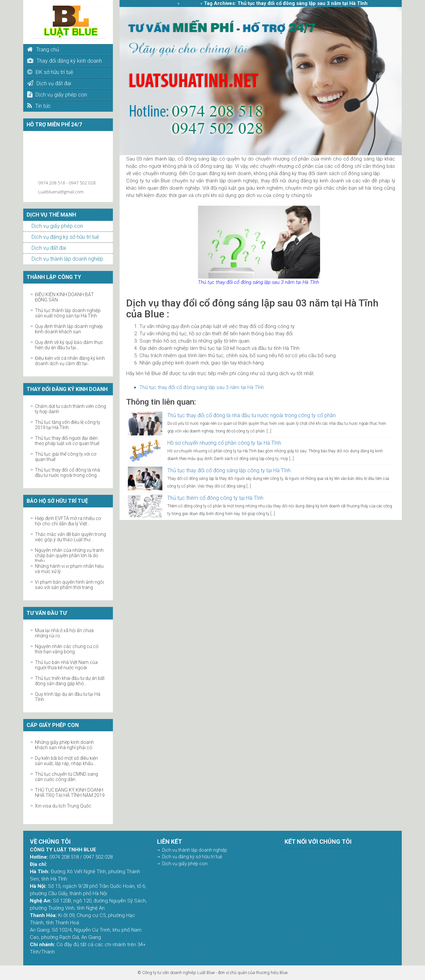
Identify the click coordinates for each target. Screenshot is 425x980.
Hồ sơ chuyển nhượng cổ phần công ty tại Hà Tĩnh (224, 443)
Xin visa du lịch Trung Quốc (63, 806)
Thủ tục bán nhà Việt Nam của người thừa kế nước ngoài (66, 665)
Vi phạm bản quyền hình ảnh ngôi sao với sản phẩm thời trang (69, 585)
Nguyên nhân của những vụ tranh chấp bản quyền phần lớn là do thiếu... (69, 555)
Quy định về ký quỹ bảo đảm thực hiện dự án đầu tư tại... (69, 345)
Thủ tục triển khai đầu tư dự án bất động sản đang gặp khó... (70, 681)
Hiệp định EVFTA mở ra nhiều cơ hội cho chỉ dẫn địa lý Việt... (68, 521)
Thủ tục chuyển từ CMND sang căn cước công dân (66, 777)
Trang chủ (165, 3)
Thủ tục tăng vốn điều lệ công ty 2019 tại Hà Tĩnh (68, 425)
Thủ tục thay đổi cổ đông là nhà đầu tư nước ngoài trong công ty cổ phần (252, 415)
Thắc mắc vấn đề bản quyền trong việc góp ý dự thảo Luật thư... (70, 537)
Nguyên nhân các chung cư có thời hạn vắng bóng (67, 649)
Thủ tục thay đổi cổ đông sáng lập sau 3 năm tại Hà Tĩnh (202, 387)
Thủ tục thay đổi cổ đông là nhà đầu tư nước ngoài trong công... (67, 473)
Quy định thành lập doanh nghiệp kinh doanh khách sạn (69, 329)
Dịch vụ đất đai (49, 248)
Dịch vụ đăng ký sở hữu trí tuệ (65, 237)
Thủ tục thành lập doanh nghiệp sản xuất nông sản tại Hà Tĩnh (68, 313)
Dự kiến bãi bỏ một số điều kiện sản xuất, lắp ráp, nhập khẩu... (66, 761)
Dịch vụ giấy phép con (57, 226)
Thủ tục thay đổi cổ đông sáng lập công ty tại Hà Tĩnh (229, 470)
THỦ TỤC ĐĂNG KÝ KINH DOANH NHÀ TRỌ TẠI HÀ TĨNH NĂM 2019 (70, 793)
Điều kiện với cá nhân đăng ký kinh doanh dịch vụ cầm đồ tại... (70, 361)
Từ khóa (190, 3)
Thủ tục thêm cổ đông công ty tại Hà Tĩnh (215, 498)
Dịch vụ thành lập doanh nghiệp (67, 259)
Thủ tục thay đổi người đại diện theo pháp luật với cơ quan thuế (67, 441)
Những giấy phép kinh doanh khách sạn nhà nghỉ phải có (64, 745)
